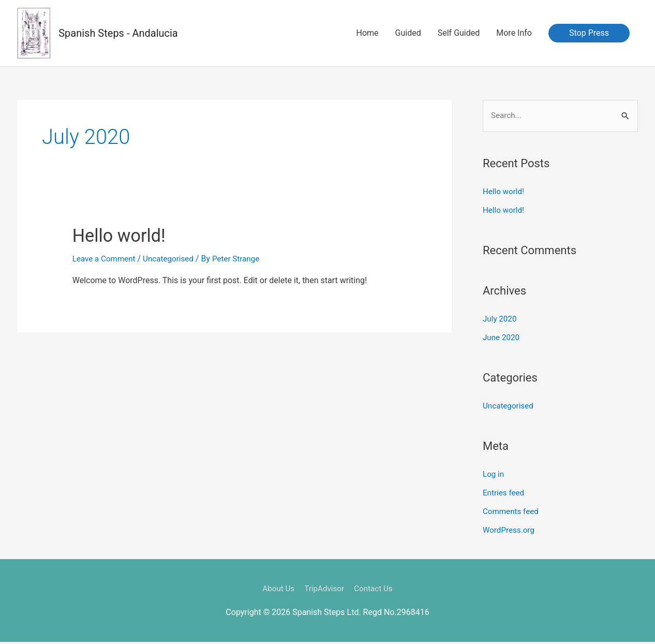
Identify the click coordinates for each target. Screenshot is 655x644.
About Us (276, 590)
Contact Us (376, 590)
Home (368, 33)
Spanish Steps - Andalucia (119, 34)
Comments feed (512, 513)
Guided (408, 33)
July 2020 (501, 320)
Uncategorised (173, 259)
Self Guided (459, 33)
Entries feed (505, 494)
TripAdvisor (324, 590)
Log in (494, 475)
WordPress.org (510, 531)
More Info (514, 33)
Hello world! (127, 235)
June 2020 (502, 339)
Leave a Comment (106, 259)
